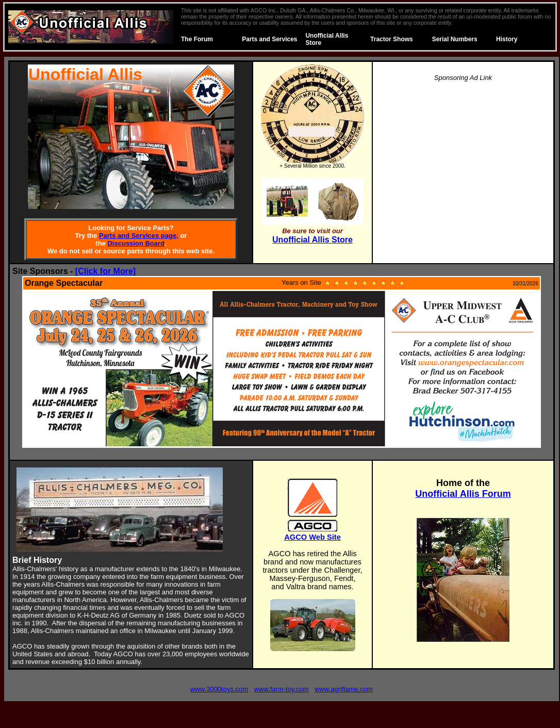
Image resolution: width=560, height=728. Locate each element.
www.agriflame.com (344, 689)
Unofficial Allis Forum (463, 494)
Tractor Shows (392, 39)
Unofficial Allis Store (312, 240)
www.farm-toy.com (282, 689)
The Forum (197, 39)
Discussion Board (136, 243)
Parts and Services (269, 39)
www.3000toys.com (219, 689)
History (507, 39)
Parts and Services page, (139, 236)
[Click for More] (105, 271)
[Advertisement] (463, 163)
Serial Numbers (455, 39)
